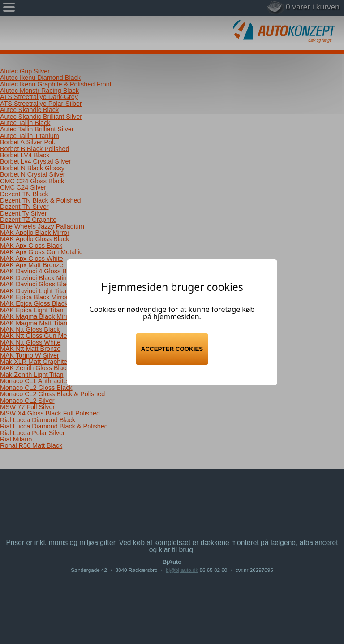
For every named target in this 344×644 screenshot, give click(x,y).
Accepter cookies (172, 349)
